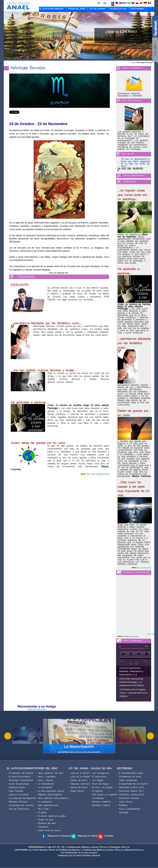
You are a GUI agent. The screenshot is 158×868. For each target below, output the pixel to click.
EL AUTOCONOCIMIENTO (52, 9)
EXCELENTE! (20, 285)
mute (121, 646)
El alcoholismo (99, 777)
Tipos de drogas (100, 784)
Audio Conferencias (132, 640)
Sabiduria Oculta (17, 787)
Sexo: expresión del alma (51, 773)
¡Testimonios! (26, 277)
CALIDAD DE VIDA (118, 9)
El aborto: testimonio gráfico (52, 816)
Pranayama (43, 827)
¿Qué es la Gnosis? (19, 795)
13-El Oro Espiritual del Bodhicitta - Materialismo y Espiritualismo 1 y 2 (131, 671)
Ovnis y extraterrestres (130, 809)
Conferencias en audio (130, 777)
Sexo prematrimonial (48, 805)
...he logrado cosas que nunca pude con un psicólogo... (132, 195)
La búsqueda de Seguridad (22, 798)
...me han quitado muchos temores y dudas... (44, 370)
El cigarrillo (97, 791)
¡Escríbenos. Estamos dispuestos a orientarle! (130, 95)
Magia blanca (77, 791)
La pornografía (45, 787)
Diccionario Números (129, 798)
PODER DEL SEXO (77, 9)
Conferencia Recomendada (136, 572)
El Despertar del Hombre (21, 773)
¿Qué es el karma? (80, 773)
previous (123, 654)
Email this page (37, 709)
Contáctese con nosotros (21, 805)
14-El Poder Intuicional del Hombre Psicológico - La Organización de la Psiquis (131, 682)
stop (147, 654)
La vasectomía (45, 802)
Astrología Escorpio (145, 62)
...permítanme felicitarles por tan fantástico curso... (46, 323)
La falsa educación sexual (51, 791)
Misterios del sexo (47, 823)
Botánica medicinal (101, 802)
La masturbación (46, 784)
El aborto (42, 812)
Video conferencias (128, 780)
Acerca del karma (79, 787)
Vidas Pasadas (16, 791)
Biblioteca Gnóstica (18, 802)
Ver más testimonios (98, 474)
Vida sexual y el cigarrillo (105, 795)
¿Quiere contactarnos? (132, 68)
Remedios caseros (101, 805)
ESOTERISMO (137, 9)
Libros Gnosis (126, 802)
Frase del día (128, 154)
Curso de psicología (19, 784)
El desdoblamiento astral (131, 773)
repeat (131, 664)
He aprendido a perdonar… (30, 402)
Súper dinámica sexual (49, 830)
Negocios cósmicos (80, 784)
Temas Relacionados (134, 175)
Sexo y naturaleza (47, 777)
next (139, 654)
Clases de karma (79, 780)
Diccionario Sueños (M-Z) (131, 795)
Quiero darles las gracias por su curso (38, 443)
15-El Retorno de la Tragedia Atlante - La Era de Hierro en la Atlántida (133, 693)
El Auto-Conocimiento (19, 777)
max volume (146, 646)
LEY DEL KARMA (97, 9)
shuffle (136, 664)
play (131, 654)
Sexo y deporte (45, 780)
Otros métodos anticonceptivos (53, 798)
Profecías (123, 805)
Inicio (133, 62)
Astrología (124, 812)
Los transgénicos (101, 773)
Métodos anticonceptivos (50, 795)
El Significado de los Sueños (133, 784)
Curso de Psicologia (131, 100)
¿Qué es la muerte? (80, 777)
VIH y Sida (43, 809)
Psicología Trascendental (21, 780)
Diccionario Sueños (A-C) (131, 787)
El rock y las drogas (102, 787)
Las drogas (98, 780)
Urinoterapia (98, 798)
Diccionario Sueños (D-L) (131, 791)
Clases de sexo (46, 820)
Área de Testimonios (19, 809)
